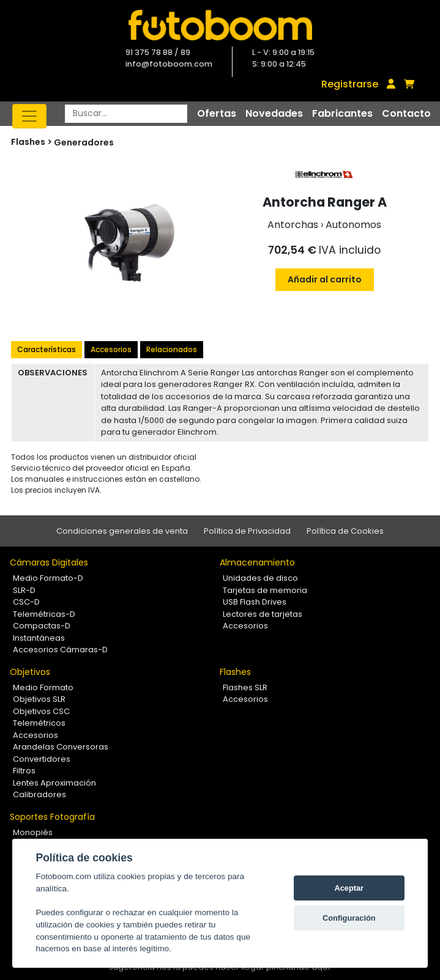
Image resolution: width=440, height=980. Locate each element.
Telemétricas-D (44, 614)
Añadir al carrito (325, 279)
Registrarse (350, 84)
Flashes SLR (245, 687)
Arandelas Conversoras (61, 747)
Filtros (24, 771)
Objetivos (30, 672)
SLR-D (24, 590)
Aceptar (349, 888)
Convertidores (42, 759)
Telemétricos (39, 723)
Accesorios (111, 349)
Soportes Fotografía (52, 817)
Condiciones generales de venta (122, 531)
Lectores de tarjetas (263, 614)
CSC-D (26, 602)
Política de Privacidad (247, 531)
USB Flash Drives (255, 602)
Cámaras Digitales (49, 562)
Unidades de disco (260, 578)
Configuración (349, 918)
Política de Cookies (345, 531)
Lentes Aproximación (54, 783)
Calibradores (39, 794)
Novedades (274, 113)
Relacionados (172, 349)
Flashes (235, 672)
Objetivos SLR (39, 699)
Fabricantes (342, 113)
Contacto (406, 113)
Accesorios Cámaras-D (60, 650)
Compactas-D (42, 626)
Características (47, 349)
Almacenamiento (257, 562)
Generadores (84, 142)
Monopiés (33, 832)
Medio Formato (43, 687)
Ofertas (217, 113)
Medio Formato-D (48, 578)
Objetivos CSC (41, 711)
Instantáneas (39, 638)
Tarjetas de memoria (265, 590)
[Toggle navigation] (29, 116)
